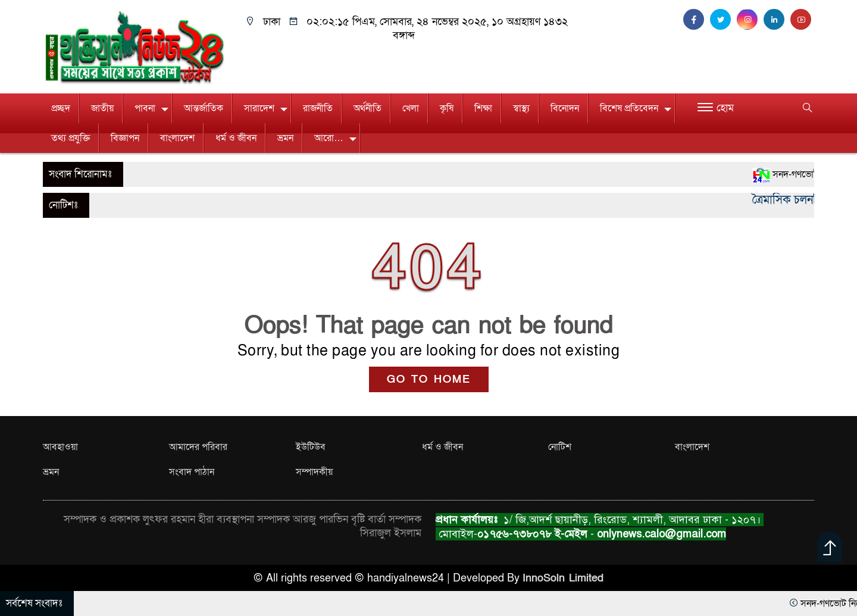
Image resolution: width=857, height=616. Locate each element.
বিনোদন (565, 108)
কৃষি (447, 108)
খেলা (411, 108)
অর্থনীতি (367, 108)
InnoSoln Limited (563, 578)
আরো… (329, 138)
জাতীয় (102, 108)
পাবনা (145, 108)
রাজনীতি (318, 108)
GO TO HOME (429, 379)
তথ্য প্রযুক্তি (71, 138)
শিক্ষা (483, 108)
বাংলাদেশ (177, 138)
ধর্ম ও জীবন (236, 138)
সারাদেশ (259, 108)
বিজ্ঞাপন (125, 138)
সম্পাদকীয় (314, 472)
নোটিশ (560, 447)
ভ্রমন (285, 138)
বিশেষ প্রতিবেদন (629, 108)
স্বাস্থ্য (521, 108)
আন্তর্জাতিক (204, 108)
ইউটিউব (311, 447)
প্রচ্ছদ (61, 108)
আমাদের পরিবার (198, 447)
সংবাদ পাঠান (192, 472)
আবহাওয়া (60, 447)
